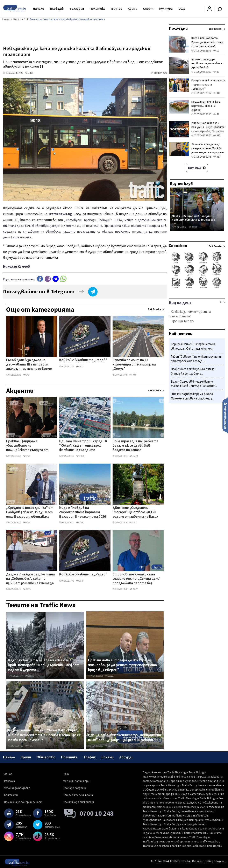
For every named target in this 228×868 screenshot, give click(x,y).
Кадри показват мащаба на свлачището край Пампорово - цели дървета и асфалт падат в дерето (44, 665)
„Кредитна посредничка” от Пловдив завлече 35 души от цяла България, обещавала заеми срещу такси (30, 513)
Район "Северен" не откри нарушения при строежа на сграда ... (197, 359)
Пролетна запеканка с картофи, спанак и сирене (206, 106)
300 (133, 375)
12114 (27, 589)
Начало (39, 9)
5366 (27, 523)
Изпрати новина (225, 415)
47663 (29, 746)
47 (216, 114)
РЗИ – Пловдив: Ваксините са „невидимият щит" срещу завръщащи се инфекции (124, 737)
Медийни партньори (76, 781)
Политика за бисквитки (78, 802)
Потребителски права (78, 795)
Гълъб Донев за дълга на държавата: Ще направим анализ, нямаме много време (29, 365)
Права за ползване (75, 788)
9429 (27, 456)
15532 (29, 676)
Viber (48, 279)
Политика (98, 9)
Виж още (197, 168)
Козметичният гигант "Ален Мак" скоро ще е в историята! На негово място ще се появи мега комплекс (45, 735)
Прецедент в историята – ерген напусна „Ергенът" (208, 85)
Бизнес (117, 9)
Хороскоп (178, 246)
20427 (134, 589)
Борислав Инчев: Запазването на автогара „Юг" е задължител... (193, 346)
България (77, 9)
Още (182, 9)
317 (217, 157)
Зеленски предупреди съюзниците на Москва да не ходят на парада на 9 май (208, 150)
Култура (166, 9)
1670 (80, 581)
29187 (193, 227)
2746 (80, 523)
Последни (178, 28)
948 (26, 375)
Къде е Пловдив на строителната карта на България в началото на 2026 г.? (83, 513)
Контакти (11, 795)
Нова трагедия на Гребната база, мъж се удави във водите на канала (135, 446)
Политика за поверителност (23, 802)
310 (217, 93)
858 (133, 523)
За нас (8, 774)
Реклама (9, 781)
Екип (66, 774)
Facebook (40, 279)
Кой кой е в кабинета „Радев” (83, 360)
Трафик (90, 757)
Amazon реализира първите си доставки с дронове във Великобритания (207, 66)
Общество (46, 757)
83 (216, 72)
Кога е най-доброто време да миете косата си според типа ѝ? (207, 42)
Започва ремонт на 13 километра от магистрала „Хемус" (135, 365)
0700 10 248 (97, 814)
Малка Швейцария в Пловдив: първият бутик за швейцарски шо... (193, 220)
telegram (56, 279)
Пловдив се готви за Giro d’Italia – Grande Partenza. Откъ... (194, 371)
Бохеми (108, 757)
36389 (109, 676)
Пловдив (57, 9)
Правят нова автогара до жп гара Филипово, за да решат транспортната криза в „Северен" (122, 665)
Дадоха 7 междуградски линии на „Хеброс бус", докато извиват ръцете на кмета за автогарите (30, 579)
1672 (80, 367)
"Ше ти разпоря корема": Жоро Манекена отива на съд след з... (192, 396)
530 (217, 136)
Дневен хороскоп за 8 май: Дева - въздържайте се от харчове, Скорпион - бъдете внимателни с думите (208, 131)
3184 (109, 746)
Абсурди (126, 757)
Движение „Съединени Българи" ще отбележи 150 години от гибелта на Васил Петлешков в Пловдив (135, 513)
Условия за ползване (17, 788)
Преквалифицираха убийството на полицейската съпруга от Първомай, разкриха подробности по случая (27, 446)
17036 (80, 456)
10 (216, 51)
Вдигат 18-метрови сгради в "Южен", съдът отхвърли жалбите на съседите (83, 446)
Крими (133, 9)
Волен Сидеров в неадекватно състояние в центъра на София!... (194, 384)
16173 (134, 456)
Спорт (148, 9)
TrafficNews (160, 73)
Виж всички (154, 309)
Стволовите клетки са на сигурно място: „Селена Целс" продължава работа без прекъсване (136, 579)
